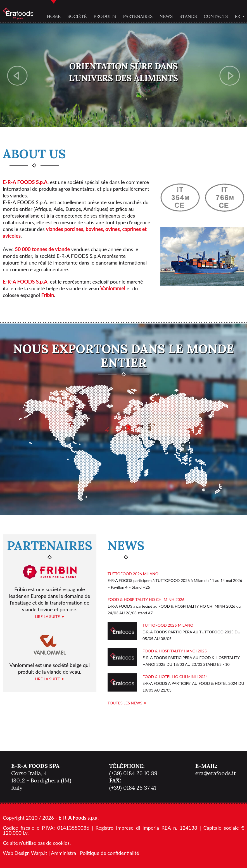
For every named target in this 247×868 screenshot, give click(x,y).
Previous (17, 76)
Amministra (63, 853)
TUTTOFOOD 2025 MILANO (168, 625)
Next (230, 76)
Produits (105, 16)
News (166, 16)
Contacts (216, 16)
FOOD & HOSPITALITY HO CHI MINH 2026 (146, 599)
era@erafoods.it (216, 773)
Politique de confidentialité (109, 853)
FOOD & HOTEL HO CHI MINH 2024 (175, 677)
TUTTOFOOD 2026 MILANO (133, 574)
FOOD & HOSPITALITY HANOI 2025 (175, 651)
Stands (188, 16)
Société (77, 16)
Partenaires (138, 16)
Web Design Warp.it (25, 853)
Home (54, 16)
